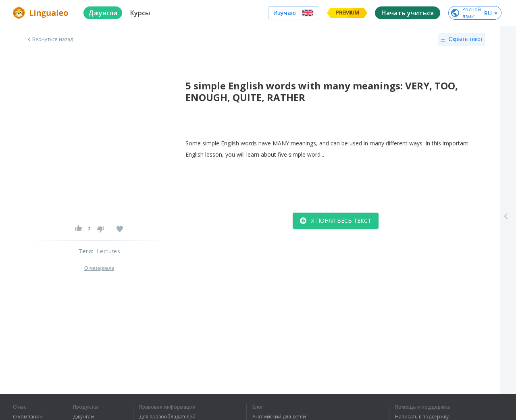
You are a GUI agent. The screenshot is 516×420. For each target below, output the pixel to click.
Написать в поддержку (422, 417)
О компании (28, 417)
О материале (99, 268)
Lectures (108, 251)
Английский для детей (279, 417)
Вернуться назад (50, 39)
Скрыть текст (462, 39)
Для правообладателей (167, 417)
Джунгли (83, 417)
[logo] (42, 13)
